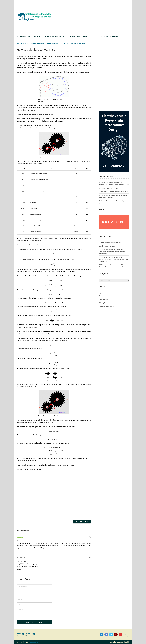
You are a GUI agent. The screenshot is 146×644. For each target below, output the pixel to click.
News (106, 36)
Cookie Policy (104, 299)
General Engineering (53, 36)
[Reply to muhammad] (90, 558)
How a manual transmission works (117, 192)
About (101, 293)
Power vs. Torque (112, 188)
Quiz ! (97, 36)
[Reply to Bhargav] (90, 537)
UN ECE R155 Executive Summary (110, 243)
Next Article (82, 522)
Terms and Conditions (106, 307)
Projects (116, 36)
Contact (101, 296)
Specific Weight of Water (107, 246)
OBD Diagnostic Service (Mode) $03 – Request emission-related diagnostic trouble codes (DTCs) (114, 259)
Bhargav (20, 537)
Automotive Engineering (78, 36)
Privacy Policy (104, 303)
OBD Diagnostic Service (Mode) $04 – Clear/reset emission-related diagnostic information (112, 252)
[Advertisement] (91, 17)
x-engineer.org (26, 633)
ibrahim (101, 201)
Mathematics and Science (28, 36)
